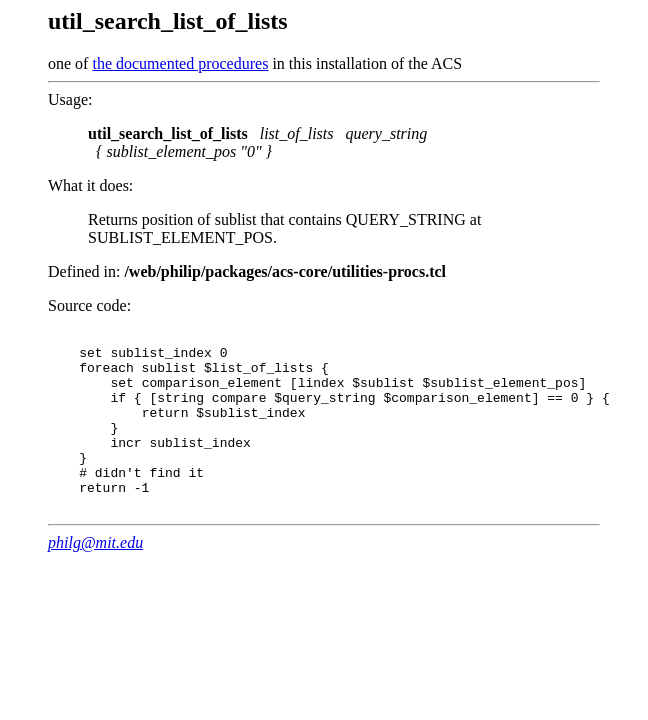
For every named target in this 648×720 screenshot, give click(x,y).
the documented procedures (180, 63)
